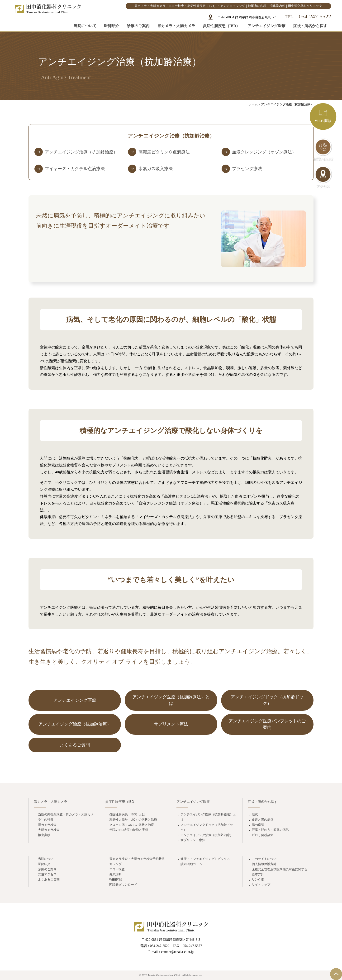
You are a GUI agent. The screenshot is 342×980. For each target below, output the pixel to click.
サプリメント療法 (193, 840)
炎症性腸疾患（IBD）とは (127, 814)
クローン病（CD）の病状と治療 (132, 825)
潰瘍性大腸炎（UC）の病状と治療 (133, 820)
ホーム (253, 104)
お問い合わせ (323, 150)
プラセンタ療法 (247, 169)
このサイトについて (266, 859)
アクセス (323, 177)
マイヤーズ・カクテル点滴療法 (75, 169)
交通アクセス (47, 874)
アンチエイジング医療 (266, 26)
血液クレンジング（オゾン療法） (264, 152)
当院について (85, 26)
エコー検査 (117, 869)
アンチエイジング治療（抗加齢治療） (81, 152)
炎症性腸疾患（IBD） (221, 26)
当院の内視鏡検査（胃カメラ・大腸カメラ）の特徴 (66, 817)
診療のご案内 (138, 26)
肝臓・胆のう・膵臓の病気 (270, 830)
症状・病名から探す (310, 26)
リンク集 (258, 880)
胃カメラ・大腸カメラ (176, 26)
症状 (255, 814)
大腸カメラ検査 (49, 830)
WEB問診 (116, 880)
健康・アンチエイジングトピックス (205, 859)
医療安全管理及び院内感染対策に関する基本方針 (280, 872)
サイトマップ (261, 884)
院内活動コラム (191, 864)
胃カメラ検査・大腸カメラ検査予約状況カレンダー (137, 861)
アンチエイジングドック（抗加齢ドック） (207, 827)
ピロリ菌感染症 (263, 835)
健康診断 (115, 874)
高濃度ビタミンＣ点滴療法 (164, 152)
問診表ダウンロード (123, 884)
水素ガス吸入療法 (156, 169)
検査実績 (44, 835)
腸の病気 (258, 825)
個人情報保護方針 (264, 864)
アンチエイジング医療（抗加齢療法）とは (208, 817)
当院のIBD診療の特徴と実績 (129, 830)
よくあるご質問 (49, 880)
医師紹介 (112, 26)
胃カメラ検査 (47, 825)
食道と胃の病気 (263, 820)
